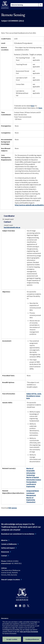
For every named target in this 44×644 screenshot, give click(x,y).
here (33, 106)
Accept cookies (12, 639)
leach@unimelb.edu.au (12, 227)
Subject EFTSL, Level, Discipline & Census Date (34, 396)
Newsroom (5, 552)
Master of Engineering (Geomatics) (31, 500)
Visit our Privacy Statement (29, 632)
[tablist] (27, 5)
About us (4, 540)
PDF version (13, 508)
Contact (4, 556)
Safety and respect (8, 548)
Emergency (5, 618)
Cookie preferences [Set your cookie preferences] (32, 639)
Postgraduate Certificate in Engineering (31, 484)
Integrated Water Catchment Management (33, 493)
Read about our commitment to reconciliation (18, 534)
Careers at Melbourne (9, 544)
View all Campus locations (11, 579)
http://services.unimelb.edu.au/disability (29, 205)
